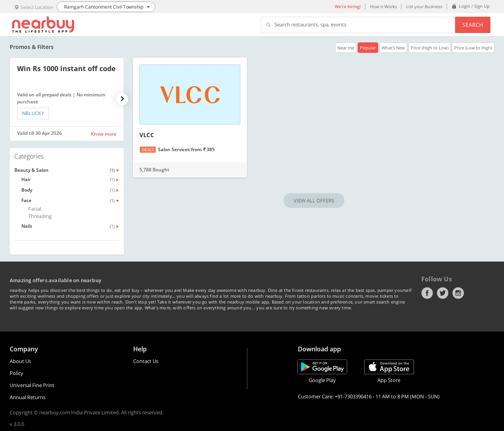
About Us (20, 361)
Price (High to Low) (430, 48)
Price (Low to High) (473, 48)
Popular (368, 48)
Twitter (443, 293)
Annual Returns (28, 397)
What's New (393, 48)
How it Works (383, 6)
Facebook (427, 293)
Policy (17, 373)
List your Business (424, 6)
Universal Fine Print (32, 385)
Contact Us (146, 361)
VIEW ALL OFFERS (314, 201)
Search (473, 25)
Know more (104, 134)
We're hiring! (348, 6)
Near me (346, 48)
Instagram (458, 293)
